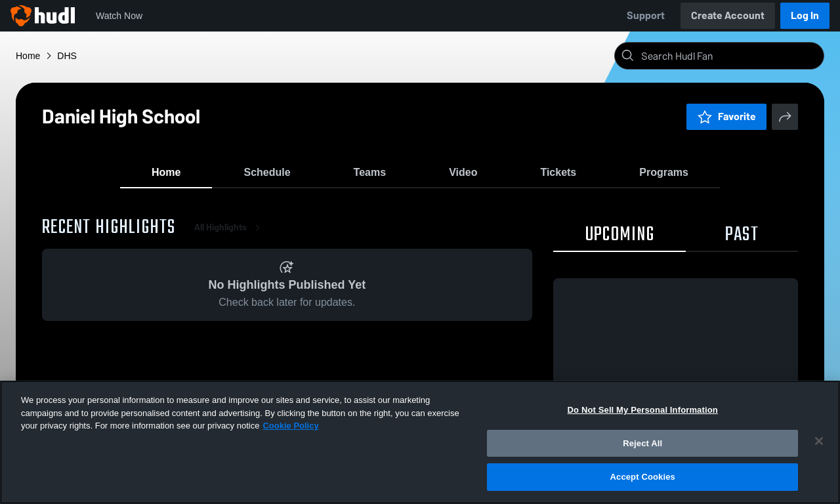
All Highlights (230, 236)
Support (646, 15)
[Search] (730, 56)
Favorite (726, 116)
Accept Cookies (643, 477)
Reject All (642, 443)
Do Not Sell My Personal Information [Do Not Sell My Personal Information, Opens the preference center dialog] (643, 410)
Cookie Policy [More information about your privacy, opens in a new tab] (290, 426)
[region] (420, 442)
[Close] (819, 441)
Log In (805, 15)
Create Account (728, 15)
